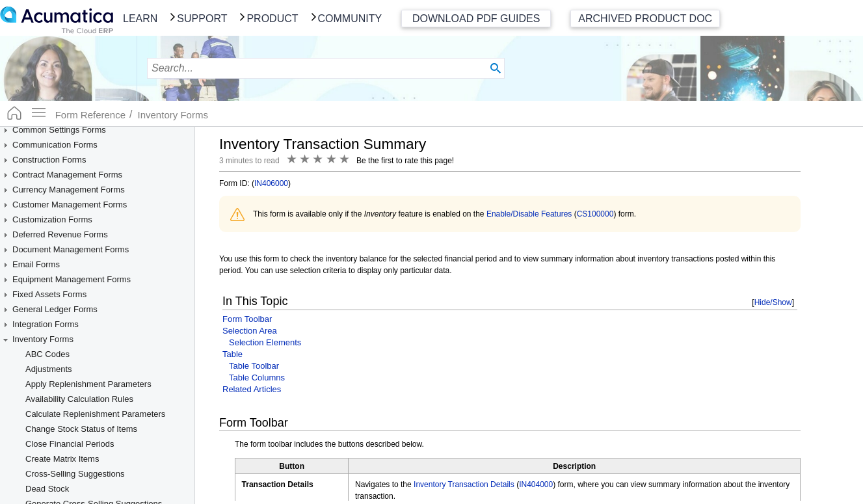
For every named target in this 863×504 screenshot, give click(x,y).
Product (272, 19)
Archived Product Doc (645, 19)
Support (202, 19)
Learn (140, 19)
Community (350, 19)
